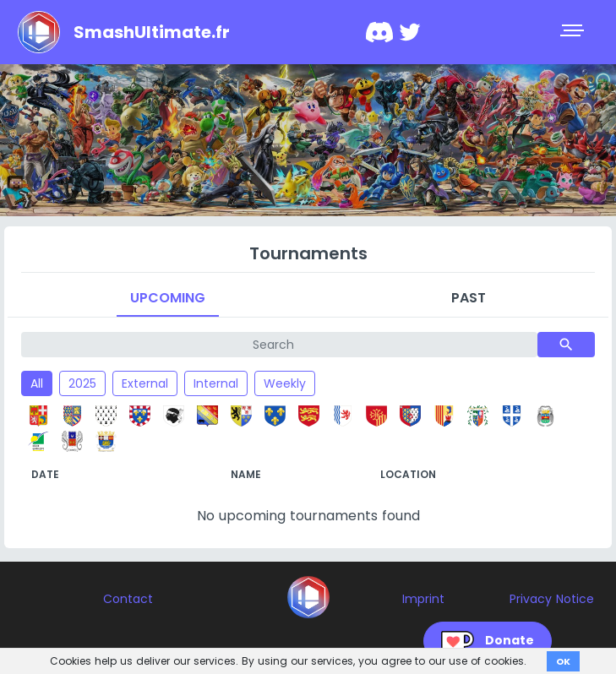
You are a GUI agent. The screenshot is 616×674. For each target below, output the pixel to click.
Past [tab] (469, 298)
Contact (128, 599)
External (145, 383)
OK (563, 661)
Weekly (285, 383)
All (37, 383)
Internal (216, 383)
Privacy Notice (552, 599)
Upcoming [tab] (168, 298)
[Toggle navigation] (574, 32)
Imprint (423, 599)
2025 (82, 383)
